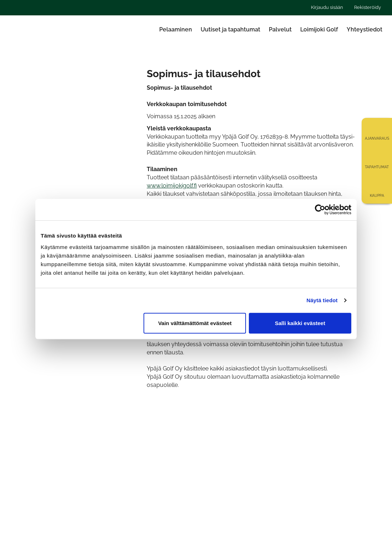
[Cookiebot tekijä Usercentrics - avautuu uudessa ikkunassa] (320, 210)
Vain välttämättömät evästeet (195, 323)
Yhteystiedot (365, 29)
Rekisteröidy (368, 7)
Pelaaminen (176, 29)
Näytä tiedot (322, 300)
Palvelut (280, 29)
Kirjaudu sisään (327, 7)
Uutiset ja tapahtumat (230, 29)
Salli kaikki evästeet (300, 323)
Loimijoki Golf (319, 29)
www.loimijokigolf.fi (172, 186)
